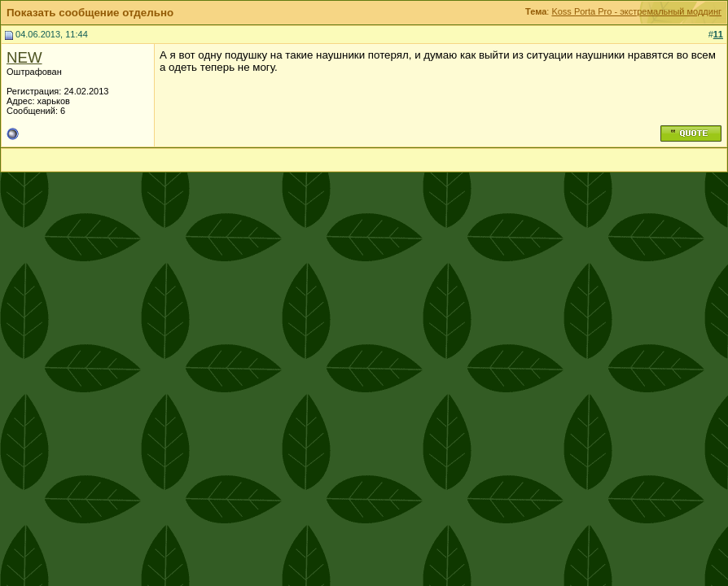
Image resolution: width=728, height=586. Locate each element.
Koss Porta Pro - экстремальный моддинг (636, 11)
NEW (24, 57)
